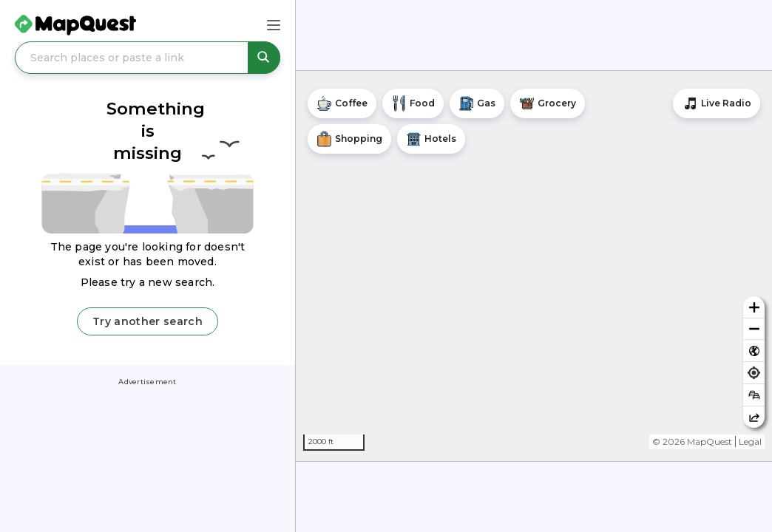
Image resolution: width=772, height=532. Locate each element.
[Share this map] (754, 417)
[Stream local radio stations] (717, 103)
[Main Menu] (274, 25)
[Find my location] (754, 373)
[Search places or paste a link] (148, 58)
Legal (750, 441)
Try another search (148, 321)
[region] (534, 266)
